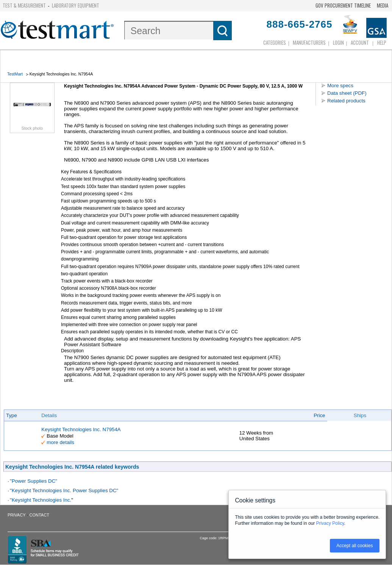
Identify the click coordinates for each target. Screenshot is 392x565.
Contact (39, 515)
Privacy (16, 515)
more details (60, 442)
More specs (340, 86)
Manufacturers (309, 42)
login (338, 42)
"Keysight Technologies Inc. (41, 500)
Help (382, 42)
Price (319, 415)
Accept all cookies (355, 546)
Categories (275, 42)
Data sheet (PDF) (347, 93)
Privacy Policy (330, 523)
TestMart (15, 74)
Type (12, 415)
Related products (346, 101)
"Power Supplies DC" (34, 481)
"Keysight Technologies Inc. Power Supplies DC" (64, 490)
